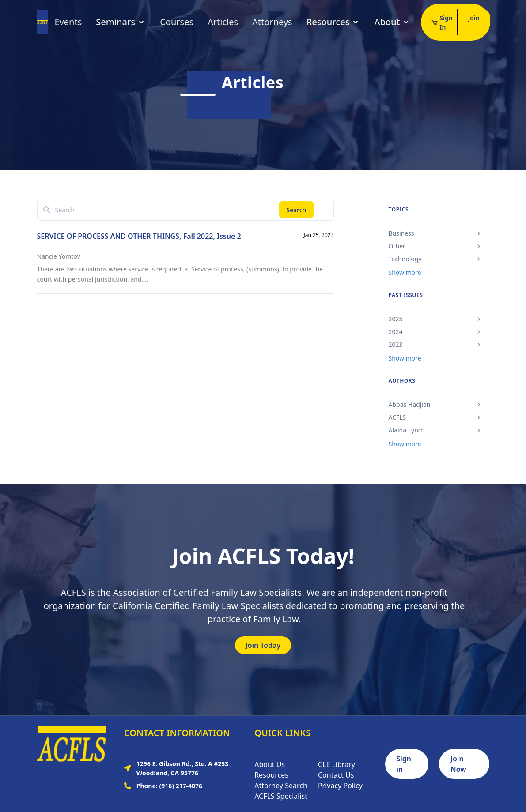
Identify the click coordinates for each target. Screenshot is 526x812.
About (392, 22)
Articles (223, 22)
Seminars (121, 22)
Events (68, 22)
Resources (333, 22)
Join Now (458, 764)
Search (296, 210)
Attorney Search (281, 786)
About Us (270, 764)
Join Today (263, 645)
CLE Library (337, 764)
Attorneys (272, 22)
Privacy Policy (340, 786)
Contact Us (336, 775)
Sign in (404, 764)
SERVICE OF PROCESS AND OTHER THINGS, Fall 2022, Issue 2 (139, 236)
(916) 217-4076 (181, 786)
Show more (405, 273)
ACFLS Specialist (281, 796)
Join (474, 18)
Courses (177, 22)
